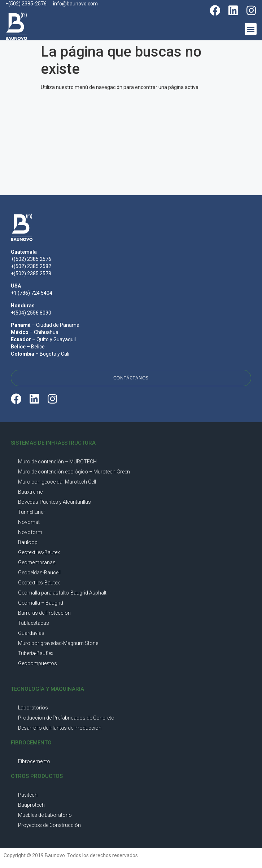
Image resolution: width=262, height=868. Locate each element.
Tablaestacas (34, 623)
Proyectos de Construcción (49, 825)
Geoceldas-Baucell (39, 573)
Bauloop (28, 542)
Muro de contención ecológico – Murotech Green (74, 472)
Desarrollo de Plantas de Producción (60, 728)
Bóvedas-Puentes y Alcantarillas (54, 502)
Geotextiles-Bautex (39, 552)
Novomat (29, 522)
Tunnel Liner (32, 512)
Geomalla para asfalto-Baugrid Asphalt (62, 593)
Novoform (30, 532)
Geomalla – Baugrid (41, 603)
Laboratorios (33, 708)
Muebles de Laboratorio (45, 815)
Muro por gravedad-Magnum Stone (58, 643)
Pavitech (28, 795)
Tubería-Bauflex (36, 653)
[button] (251, 29)
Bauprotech (31, 805)
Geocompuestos (38, 663)
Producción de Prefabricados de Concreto (66, 718)
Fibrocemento (34, 761)
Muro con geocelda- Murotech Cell (57, 482)
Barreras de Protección (44, 613)
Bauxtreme (30, 492)
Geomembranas (37, 562)
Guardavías (31, 633)
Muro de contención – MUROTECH (57, 462)
